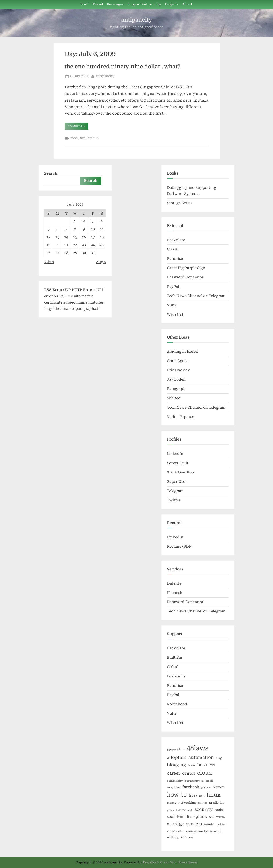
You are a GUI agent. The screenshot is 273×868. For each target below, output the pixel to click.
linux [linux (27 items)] (214, 795)
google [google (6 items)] (206, 787)
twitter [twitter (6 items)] (221, 824)
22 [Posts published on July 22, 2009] (75, 245)
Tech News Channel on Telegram (196, 296)
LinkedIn (175, 454)
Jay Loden (176, 379)
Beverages (115, 4)
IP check (175, 593)
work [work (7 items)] (218, 831)
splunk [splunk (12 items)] (200, 816)
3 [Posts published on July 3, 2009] (93, 221)
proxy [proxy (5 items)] (171, 810)
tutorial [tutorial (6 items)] (209, 824)
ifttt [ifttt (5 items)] (202, 796)
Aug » (101, 262)
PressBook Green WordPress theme (170, 862)
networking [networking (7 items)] (187, 803)
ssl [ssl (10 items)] (211, 817)
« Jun (49, 262)
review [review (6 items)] (181, 810)
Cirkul (173, 249)
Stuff (85, 4)
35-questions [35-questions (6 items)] (176, 749)
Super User (177, 482)
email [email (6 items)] (209, 781)
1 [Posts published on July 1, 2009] (75, 221)
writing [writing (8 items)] (173, 837)
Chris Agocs (178, 361)
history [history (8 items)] (218, 787)
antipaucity (137, 20)
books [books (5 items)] (192, 765)
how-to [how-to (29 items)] (177, 795)
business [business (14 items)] (206, 765)
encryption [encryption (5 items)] (174, 787)
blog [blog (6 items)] (219, 758)
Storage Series (180, 203)
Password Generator (185, 277)
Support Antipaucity (144, 4)
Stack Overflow (181, 472)
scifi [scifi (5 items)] (190, 810)
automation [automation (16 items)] (201, 757)
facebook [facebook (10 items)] (191, 787)
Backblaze (176, 240)
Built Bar (175, 657)
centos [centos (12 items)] (189, 773)
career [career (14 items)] (174, 773)
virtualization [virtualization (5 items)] (175, 831)
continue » (78, 127)
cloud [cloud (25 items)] (205, 773)
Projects (172, 4)
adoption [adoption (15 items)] (177, 758)
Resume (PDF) (180, 546)
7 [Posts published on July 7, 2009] (66, 229)
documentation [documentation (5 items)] (194, 781)
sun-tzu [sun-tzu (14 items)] (194, 824)
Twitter (174, 500)
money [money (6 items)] (172, 803)
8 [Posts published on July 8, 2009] (75, 229)
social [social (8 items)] (219, 810)
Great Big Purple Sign (186, 268)
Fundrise (175, 259)
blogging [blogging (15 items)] (176, 765)
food (74, 138)
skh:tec (174, 398)
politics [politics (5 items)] (202, 803)
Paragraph (176, 389)
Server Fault (178, 463)
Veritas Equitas (180, 417)
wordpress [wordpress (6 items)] (205, 831)
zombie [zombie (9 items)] (187, 837)
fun (83, 138)
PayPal (173, 287)
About (187, 4)
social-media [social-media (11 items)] (179, 817)
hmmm (93, 138)
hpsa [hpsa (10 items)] (193, 795)
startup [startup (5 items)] (220, 817)
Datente (174, 583)
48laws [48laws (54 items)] (198, 748)
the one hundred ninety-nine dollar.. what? (122, 67)
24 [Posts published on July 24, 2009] (93, 245)
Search (51, 173)
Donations (176, 676)
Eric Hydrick (178, 370)
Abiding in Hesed (182, 351)
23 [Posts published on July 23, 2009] (84, 245)
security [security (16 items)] (204, 809)
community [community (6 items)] (175, 781)
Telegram (175, 491)
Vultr (172, 305)
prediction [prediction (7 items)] (217, 803)
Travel (98, 4)
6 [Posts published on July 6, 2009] (57, 229)
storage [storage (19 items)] (176, 824)
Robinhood (177, 704)
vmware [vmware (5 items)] (191, 831)
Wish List (175, 315)
